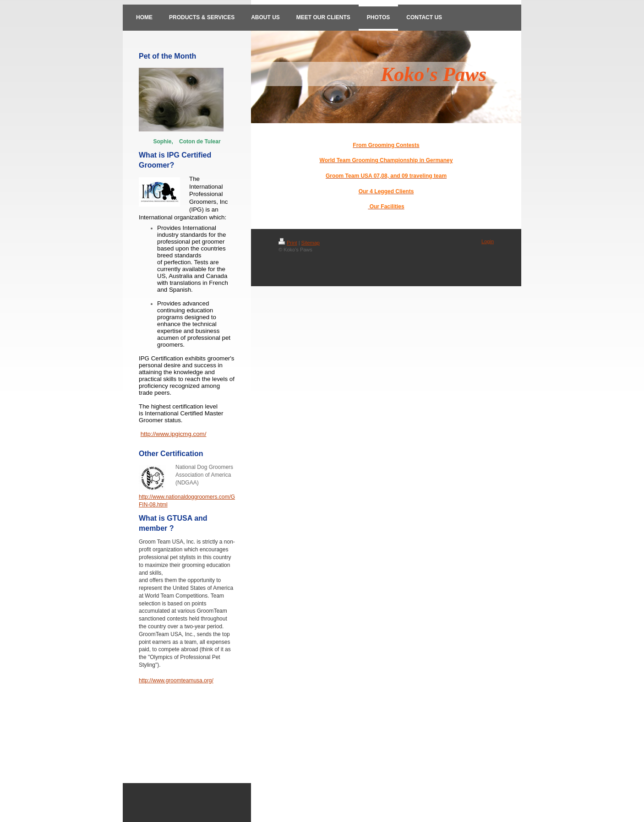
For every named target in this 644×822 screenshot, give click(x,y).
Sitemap (311, 243)
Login (488, 241)
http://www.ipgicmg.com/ (174, 434)
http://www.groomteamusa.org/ (176, 680)
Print (288, 243)
